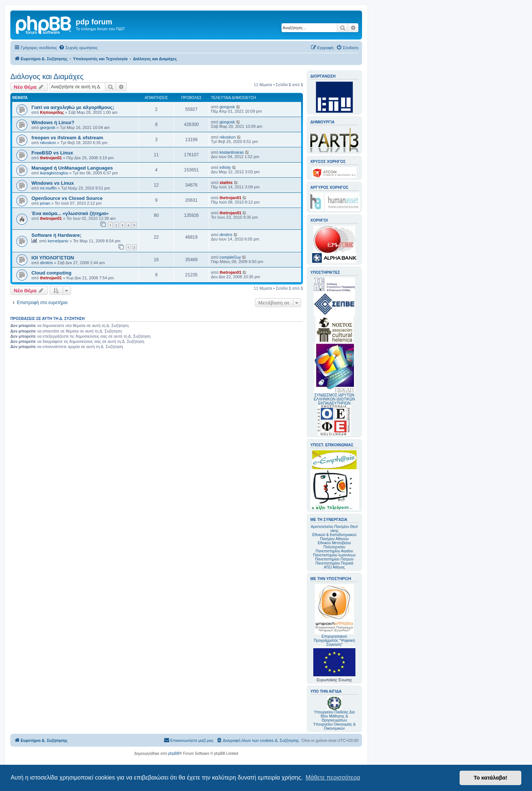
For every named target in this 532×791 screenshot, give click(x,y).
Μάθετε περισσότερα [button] (333, 778)
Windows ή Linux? (53, 122)
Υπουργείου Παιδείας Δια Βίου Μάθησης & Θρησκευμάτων (335, 716)
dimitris (226, 235)
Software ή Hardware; (57, 235)
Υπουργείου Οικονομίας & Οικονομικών (335, 726)
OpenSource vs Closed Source (67, 198)
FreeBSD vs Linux (52, 153)
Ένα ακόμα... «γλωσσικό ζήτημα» (70, 213)
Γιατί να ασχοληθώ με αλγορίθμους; (73, 107)
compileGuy (230, 257)
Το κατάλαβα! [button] (490, 778)
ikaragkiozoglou (54, 173)
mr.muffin (48, 188)
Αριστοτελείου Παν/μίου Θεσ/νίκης (334, 529)
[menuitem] (78, 48)
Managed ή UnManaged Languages (72, 168)
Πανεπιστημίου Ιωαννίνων (334, 555)
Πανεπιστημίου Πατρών (335, 559)
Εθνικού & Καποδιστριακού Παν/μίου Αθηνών (334, 537)
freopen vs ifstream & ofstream (67, 138)
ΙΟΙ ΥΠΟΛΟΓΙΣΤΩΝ (53, 258)
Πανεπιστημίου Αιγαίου (334, 551)
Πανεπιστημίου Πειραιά (334, 563)
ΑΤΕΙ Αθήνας (334, 567)
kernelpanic (58, 241)
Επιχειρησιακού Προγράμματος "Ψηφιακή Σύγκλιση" (334, 615)
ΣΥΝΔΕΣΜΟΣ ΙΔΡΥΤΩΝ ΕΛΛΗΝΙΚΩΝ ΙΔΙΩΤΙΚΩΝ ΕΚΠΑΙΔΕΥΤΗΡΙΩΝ (334, 399)
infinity (225, 167)
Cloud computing (51, 273)
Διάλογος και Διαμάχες (47, 76)
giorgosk (227, 107)
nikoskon (48, 143)
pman (45, 203)
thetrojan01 (51, 158)
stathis (226, 183)
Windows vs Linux (53, 183)
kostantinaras (231, 152)
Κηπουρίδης (52, 112)
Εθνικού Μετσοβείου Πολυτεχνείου (334, 545)
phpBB (174, 754)
